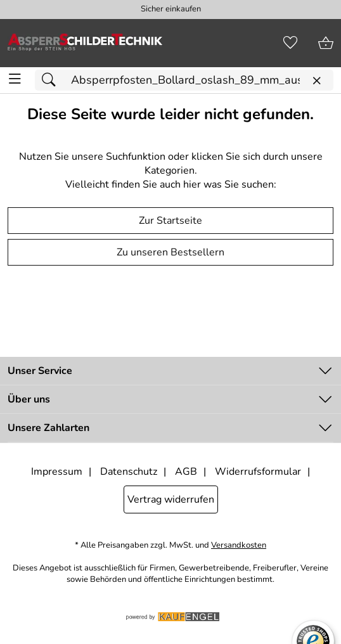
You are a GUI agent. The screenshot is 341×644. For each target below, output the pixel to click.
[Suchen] (52, 80)
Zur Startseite (170, 221)
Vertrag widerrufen (171, 499)
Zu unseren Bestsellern (170, 252)
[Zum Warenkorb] (326, 43)
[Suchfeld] (184, 80)
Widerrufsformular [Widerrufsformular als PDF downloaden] (258, 472)
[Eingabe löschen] (316, 81)
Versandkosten (239, 545)
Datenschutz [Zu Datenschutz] (129, 472)
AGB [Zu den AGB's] (186, 472)
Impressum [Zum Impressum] (57, 472)
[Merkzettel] (290, 43)
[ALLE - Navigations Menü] (15, 79)
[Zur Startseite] (85, 43)
